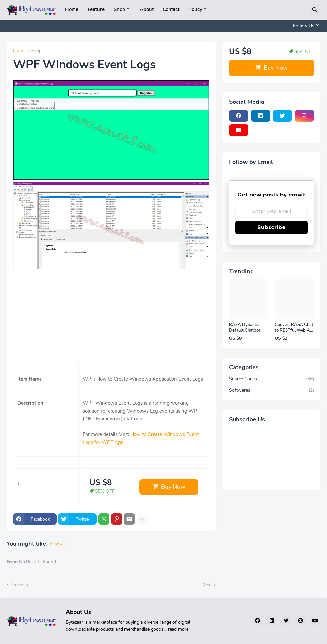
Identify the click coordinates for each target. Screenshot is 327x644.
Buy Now (173, 487)
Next (207, 585)
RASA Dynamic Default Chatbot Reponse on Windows (245, 328)
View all (57, 544)
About (147, 9)
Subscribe (271, 227)
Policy (195, 9)
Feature (96, 9)
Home (72, 9)
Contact (171, 9)
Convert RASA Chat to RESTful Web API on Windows (294, 328)
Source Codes (271, 379)
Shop (119, 9)
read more (178, 629)
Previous (19, 585)
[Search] (315, 10)
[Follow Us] (305, 26)
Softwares (271, 390)
